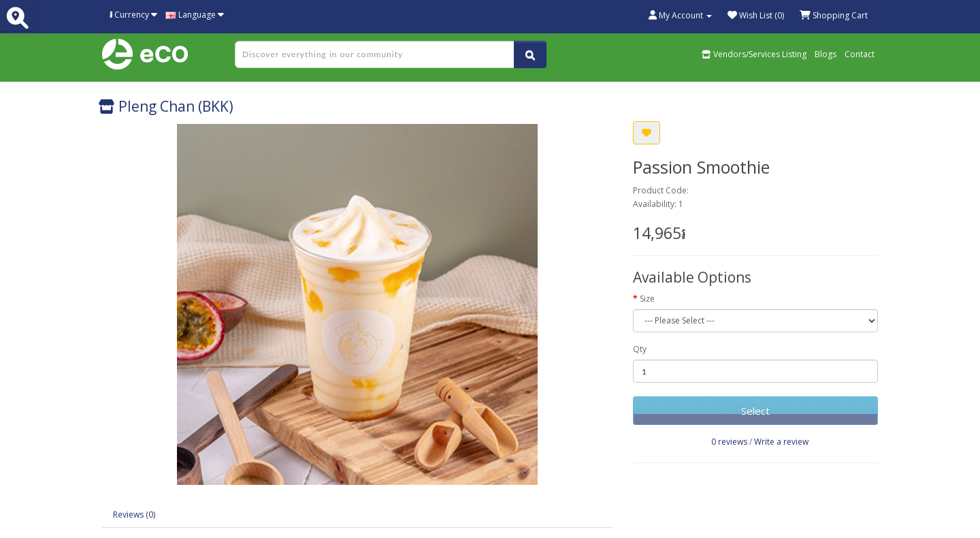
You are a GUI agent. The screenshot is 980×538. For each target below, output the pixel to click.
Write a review (781, 442)
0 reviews (729, 442)
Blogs (826, 54)
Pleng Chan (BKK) (166, 106)
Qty (640, 349)
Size (647, 299)
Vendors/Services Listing (754, 54)
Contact (860, 54)
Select (755, 411)
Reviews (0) (134, 515)
